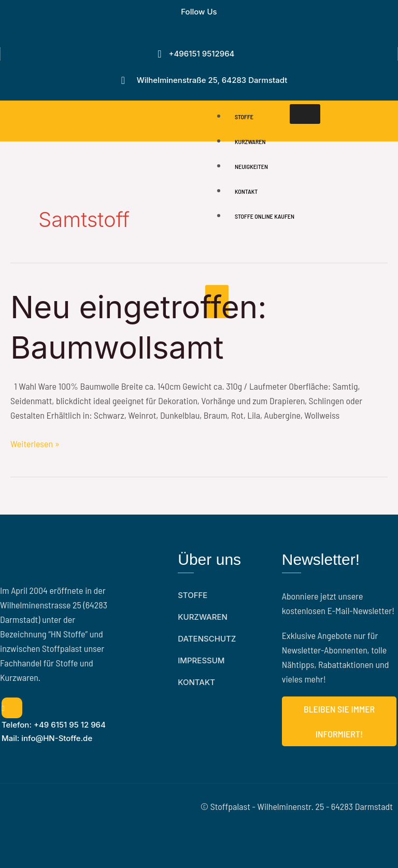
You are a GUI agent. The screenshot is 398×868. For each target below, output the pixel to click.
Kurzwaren (250, 141)
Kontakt (246, 191)
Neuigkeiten (251, 166)
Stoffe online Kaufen (265, 216)
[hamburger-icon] (305, 114)
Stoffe (244, 117)
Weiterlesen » (35, 443)
